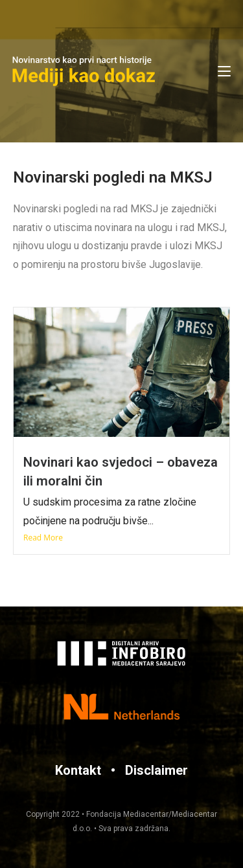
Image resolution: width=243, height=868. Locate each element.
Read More (43, 538)
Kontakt (78, 770)
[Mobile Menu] (224, 71)
